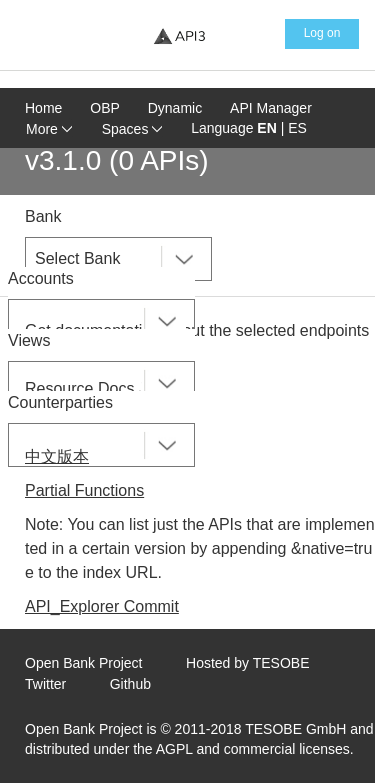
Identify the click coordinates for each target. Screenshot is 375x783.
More (49, 129)
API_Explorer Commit (102, 606)
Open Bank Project (84, 663)
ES (297, 128)
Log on (322, 33)
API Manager (271, 108)
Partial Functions (84, 490)
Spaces (132, 129)
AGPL (174, 749)
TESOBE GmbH (295, 729)
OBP (105, 108)
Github (130, 684)
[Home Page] (179, 35)
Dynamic (175, 108)
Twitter (45, 684)
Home (43, 108)
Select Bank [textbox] (77, 258)
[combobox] (118, 259)
